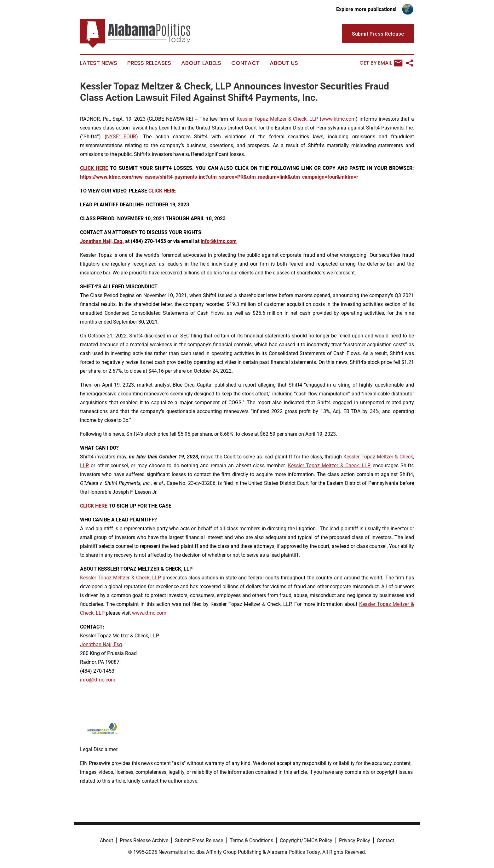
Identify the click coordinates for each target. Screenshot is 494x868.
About (106, 840)
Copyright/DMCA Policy (306, 840)
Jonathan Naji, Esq (101, 644)
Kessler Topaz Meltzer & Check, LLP (277, 119)
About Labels (201, 63)
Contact (245, 63)
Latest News (99, 63)
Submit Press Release (199, 840)
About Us (284, 63)
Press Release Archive (144, 840)
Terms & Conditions (251, 840)
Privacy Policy (355, 840)
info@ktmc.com (98, 680)
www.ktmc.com (339, 119)
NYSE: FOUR (121, 137)
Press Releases (149, 63)
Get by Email (381, 63)
